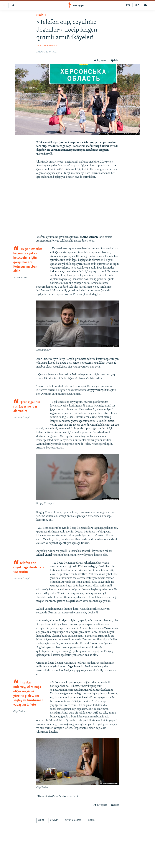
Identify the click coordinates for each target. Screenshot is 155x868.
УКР (137, 5)
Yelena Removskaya (47, 46)
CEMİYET (41, 15)
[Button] (100, 61)
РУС (128, 5)
